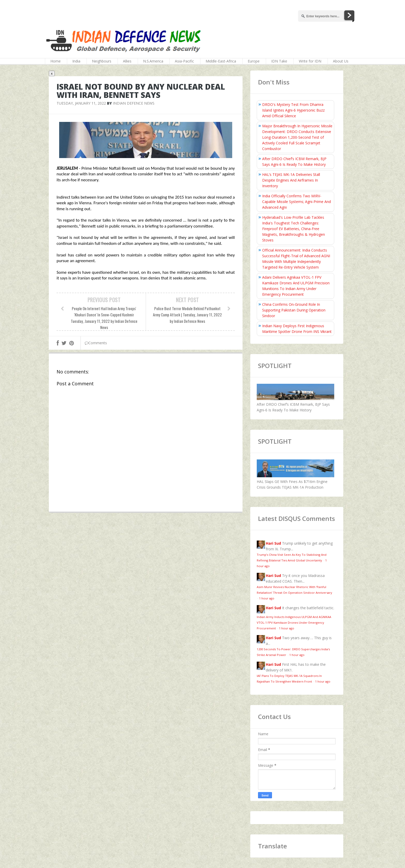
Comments (96, 343)
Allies (127, 61)
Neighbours (102, 61)
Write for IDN (310, 61)
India (76, 61)
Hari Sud (273, 543)
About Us (341, 61)
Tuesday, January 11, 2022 (81, 103)
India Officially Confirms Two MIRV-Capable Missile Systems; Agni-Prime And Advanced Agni (297, 202)
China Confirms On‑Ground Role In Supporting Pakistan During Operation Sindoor (294, 310)
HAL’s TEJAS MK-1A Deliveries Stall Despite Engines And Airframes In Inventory (291, 180)
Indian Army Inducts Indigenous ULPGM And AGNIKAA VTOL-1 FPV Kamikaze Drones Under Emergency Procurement (294, 623)
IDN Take (279, 61)
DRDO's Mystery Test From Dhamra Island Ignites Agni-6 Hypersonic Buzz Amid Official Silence (293, 110)
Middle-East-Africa (221, 61)
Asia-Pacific (184, 61)
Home (56, 61)
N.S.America (153, 61)
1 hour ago (267, 598)
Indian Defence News (134, 103)
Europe (254, 61)
